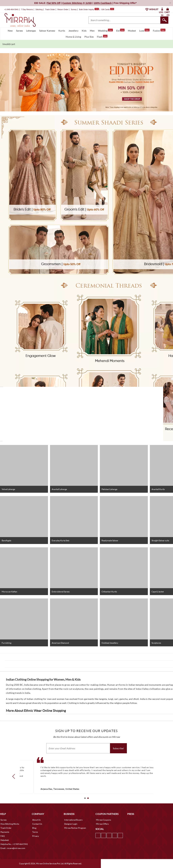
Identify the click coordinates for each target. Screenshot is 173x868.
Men (92, 31)
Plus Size (89, 37)
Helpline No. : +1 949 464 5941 (14, 844)
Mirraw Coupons (103, 820)
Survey (74, 9)
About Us (36, 820)
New (10, 31)
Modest (132, 31)
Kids (84, 31)
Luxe (144, 30)
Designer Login (71, 824)
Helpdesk (5, 840)
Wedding (105, 30)
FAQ (3, 836)
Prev (15, 776)
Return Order (63, 9)
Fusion (159, 30)
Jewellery (73, 31)
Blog (34, 828)
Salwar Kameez (47, 31)
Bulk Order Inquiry (87, 9)
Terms (35, 832)
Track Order (50, 9)
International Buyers (73, 820)
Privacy (36, 836)
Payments (5, 832)
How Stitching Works (10, 824)
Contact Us (37, 824)
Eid (120, 30)
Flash (102, 36)
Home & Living (73, 37)
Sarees (19, 31)
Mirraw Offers (102, 824)
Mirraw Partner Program (75, 828)
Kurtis (62, 31)
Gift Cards (108, 9)
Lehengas (31, 31)
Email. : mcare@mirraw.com (13, 848)
